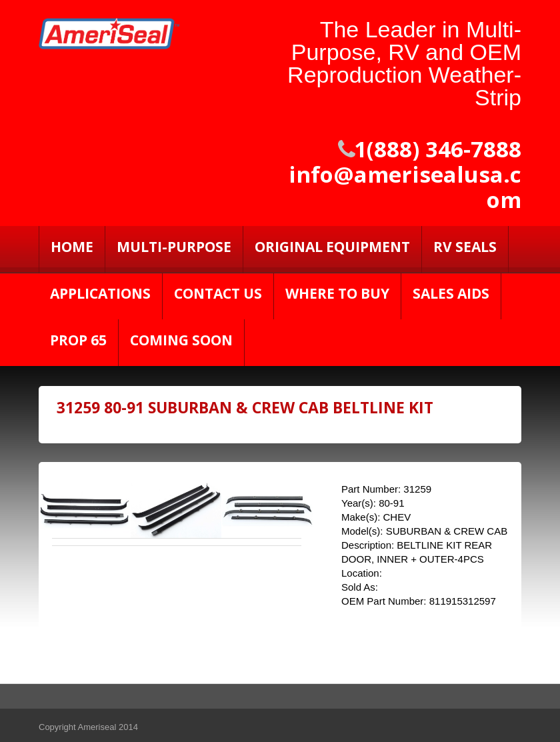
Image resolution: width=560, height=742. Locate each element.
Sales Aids (451, 293)
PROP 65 (78, 340)
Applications (100, 293)
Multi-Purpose (174, 247)
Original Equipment (332, 247)
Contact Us (218, 293)
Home (72, 247)
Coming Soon (181, 340)
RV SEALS (465, 247)
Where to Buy (337, 293)
